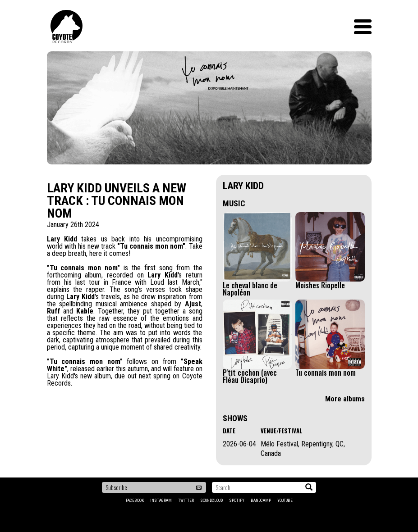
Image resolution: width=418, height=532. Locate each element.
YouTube (285, 500)
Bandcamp (261, 500)
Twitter (186, 500)
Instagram (161, 500)
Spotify (237, 500)
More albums (345, 399)
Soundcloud (211, 500)
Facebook (135, 500)
